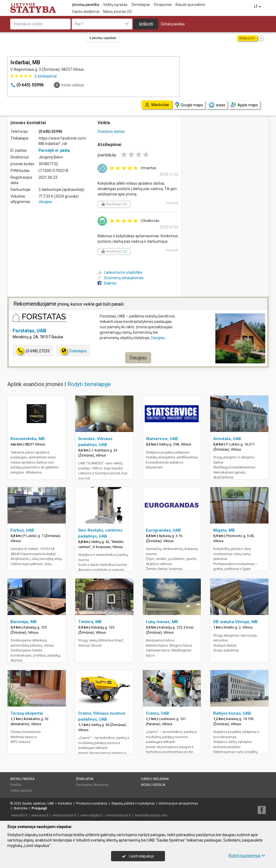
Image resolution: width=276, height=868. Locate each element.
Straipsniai (163, 5)
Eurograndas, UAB (163, 530)
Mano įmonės (118, 12)
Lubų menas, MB (162, 622)
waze (217, 105)
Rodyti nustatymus (247, 856)
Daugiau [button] (138, 358)
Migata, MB (224, 530)
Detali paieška (173, 24)
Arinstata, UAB (227, 439)
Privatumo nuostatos (92, 803)
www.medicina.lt (118, 815)
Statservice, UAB (162, 439)
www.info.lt (19, 815)
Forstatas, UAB (29, 331)
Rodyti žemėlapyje (89, 384)
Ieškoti (146, 24)
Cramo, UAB (157, 713)
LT (258, 6)
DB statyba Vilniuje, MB (235, 622)
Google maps (189, 105)
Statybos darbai (111, 131)
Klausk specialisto (190, 5)
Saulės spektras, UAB (38, 803)
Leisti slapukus (138, 856)
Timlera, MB (90, 622)
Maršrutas (101, 785)
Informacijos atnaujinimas (178, 803)
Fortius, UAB (22, 530)
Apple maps (244, 105)
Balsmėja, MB (24, 622)
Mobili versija (153, 785)
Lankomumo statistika (120, 272)
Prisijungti (39, 808)
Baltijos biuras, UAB (232, 713)
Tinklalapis (73, 351)
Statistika (20, 808)
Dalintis (107, 283)
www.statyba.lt (91, 815)
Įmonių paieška (86, 5)
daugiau (45, 202)
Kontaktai (65, 803)
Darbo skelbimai (86, 12)
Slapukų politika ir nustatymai (133, 803)
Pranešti (172, 203)
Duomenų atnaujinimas (121, 278)
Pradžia (16, 785)
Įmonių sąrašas (103, 38)
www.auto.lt (40, 815)
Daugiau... (159, 338)
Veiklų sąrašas (115, 5)
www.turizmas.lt (65, 815)
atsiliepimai (46, 76)
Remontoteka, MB (28, 439)
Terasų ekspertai (27, 713)
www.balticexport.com (151, 815)
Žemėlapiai (141, 5)
